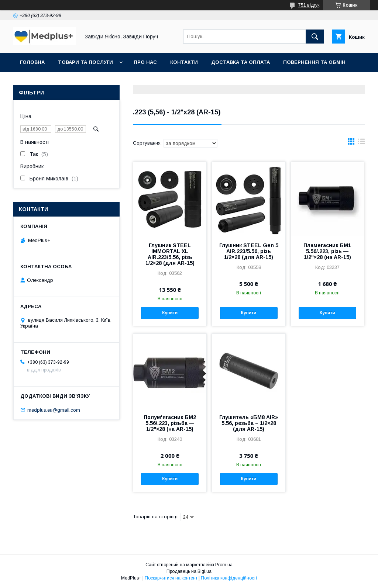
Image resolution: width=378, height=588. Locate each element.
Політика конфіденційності (229, 578)
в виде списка (361, 143)
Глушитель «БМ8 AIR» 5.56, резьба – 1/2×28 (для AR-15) (249, 423)
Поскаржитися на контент (171, 578)
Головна (32, 62)
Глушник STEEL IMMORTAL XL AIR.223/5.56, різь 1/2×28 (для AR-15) (170, 254)
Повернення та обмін (314, 62)
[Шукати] (315, 37)
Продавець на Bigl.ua (189, 571)
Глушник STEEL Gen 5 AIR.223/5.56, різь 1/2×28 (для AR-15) (249, 251)
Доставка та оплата (240, 62)
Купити (170, 313)
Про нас (145, 62)
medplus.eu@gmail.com (54, 410)
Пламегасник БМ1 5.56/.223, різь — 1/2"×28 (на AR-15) (327, 251)
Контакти (184, 62)
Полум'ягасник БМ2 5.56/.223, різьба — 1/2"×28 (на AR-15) (170, 423)
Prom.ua (224, 565)
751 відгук (309, 5)
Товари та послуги (85, 62)
